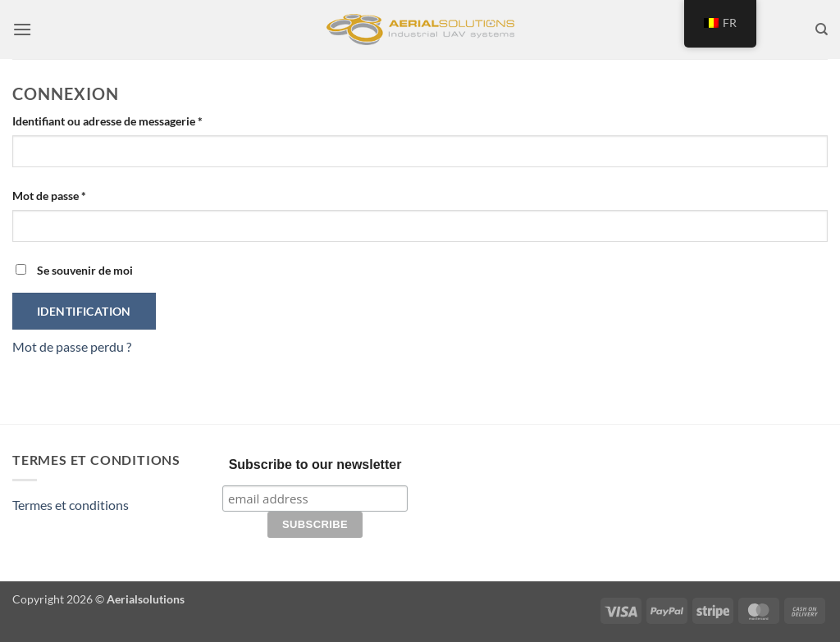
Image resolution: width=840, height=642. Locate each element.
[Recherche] (822, 30)
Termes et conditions (71, 505)
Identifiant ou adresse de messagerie (136, 120)
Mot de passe (78, 194)
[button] (22, 29)
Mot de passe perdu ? (72, 346)
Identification (84, 311)
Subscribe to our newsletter (315, 464)
